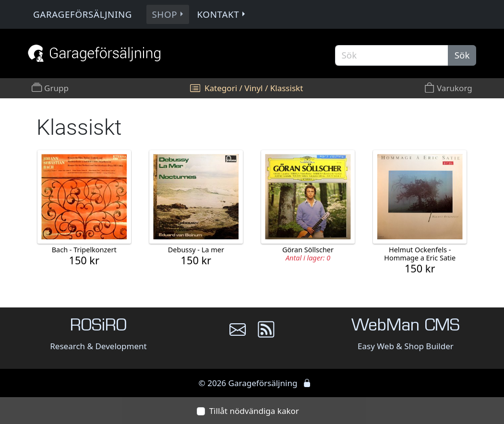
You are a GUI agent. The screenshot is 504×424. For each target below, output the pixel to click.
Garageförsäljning (83, 14)
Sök (462, 55)
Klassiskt (287, 88)
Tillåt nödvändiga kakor (254, 411)
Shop (168, 14)
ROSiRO (98, 326)
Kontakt (222, 14)
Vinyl (253, 88)
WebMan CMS (406, 326)
